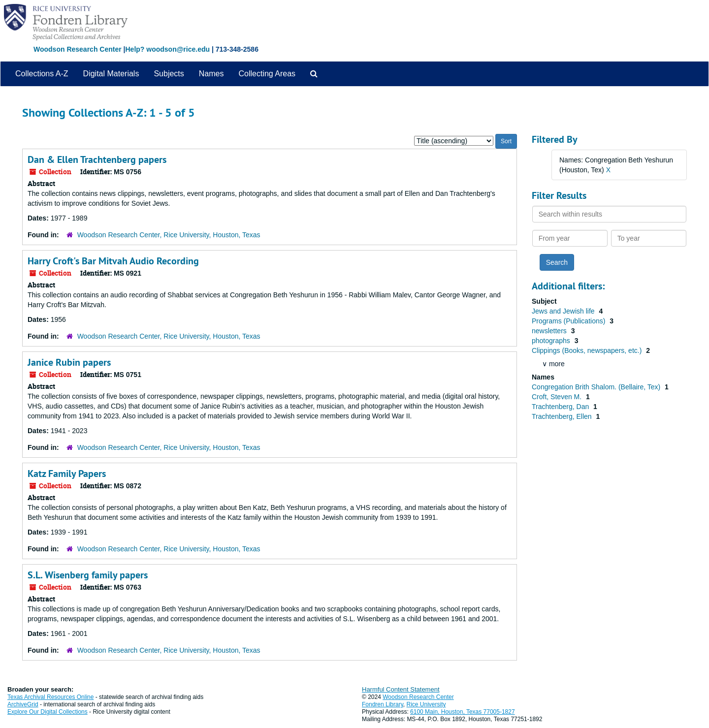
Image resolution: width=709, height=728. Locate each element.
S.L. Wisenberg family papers (88, 575)
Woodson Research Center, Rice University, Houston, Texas (169, 235)
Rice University (426, 704)
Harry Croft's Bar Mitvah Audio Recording (113, 261)
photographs (552, 341)
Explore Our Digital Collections (48, 712)
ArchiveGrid (23, 704)
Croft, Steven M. (558, 397)
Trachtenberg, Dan (561, 407)
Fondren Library (383, 704)
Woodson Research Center (78, 49)
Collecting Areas (267, 74)
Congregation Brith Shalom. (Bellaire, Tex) (597, 387)
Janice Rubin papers (69, 362)
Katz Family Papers (67, 474)
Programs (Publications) (569, 321)
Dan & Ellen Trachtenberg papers (97, 159)
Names (211, 74)
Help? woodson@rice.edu (167, 49)
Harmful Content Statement (401, 689)
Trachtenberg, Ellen (563, 416)
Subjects (169, 74)
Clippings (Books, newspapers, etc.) (588, 350)
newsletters (550, 331)
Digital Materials (111, 74)
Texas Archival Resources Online (50, 697)
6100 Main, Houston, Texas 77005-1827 (463, 712)
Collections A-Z (42, 74)
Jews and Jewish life (564, 311)
